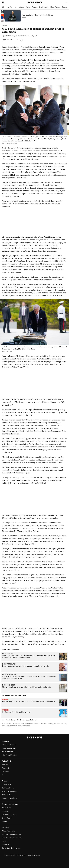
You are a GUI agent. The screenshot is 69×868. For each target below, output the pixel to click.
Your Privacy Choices (10, 791)
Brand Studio (7, 818)
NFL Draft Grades (8, 752)
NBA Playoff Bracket (9, 755)
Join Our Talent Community (12, 838)
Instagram (6, 771)
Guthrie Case (19, 7)
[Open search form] (66, 2)
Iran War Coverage (9, 748)
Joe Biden (21, 720)
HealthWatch (44, 7)
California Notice (8, 788)
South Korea (10, 720)
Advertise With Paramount (11, 834)
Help (4, 841)
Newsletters (6, 808)
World (28, 7)
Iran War (9, 7)
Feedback (6, 845)
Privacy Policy (7, 785)
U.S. (3, 7)
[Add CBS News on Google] (12, 40)
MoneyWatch (55, 7)
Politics (35, 7)
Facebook (6, 768)
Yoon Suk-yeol (32, 720)
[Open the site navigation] (13, 2)
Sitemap (5, 821)
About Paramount (8, 831)
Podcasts (5, 811)
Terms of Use (7, 795)
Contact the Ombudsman (11, 848)
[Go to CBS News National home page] (35, 2)
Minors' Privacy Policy (10, 798)
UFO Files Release (9, 745)
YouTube (5, 765)
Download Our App (9, 815)
